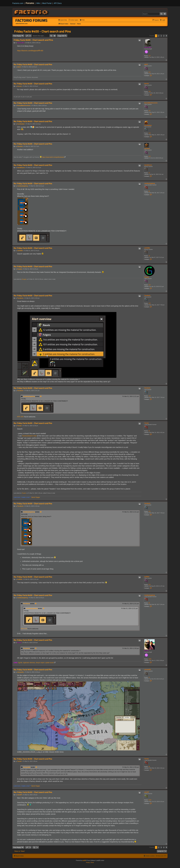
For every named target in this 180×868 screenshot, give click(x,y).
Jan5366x (147, 248)
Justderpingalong (150, 183)
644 (150, 285)
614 (150, 585)
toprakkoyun (148, 165)
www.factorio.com (22, 24)
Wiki (38, 3)
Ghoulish (147, 149)
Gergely (147, 277)
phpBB (84, 860)
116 (150, 133)
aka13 (146, 64)
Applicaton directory (29, 663)
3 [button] (161, 36)
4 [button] (164, 36)
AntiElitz (147, 577)
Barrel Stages (36, 497)
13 (149, 173)
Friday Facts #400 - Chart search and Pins (43, 31)
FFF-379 (20, 417)
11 (149, 677)
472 (150, 156)
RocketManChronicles (151, 103)
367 (150, 111)
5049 (150, 800)
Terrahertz (147, 295)
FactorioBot (148, 47)
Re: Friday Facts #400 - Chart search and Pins (33, 64)
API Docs (58, 3)
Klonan (146, 651)
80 (149, 191)
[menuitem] (73, 20)
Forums (30, 3)
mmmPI (147, 792)
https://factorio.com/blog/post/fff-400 (30, 51)
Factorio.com (18, 3)
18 (149, 256)
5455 (150, 659)
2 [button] (159, 36)
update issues (50, 663)
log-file (20, 663)
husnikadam (148, 125)
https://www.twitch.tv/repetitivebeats (53, 157)
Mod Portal (47, 3)
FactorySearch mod (29, 436)
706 (150, 91)
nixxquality (148, 669)
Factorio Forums (31, 20)
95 (149, 431)
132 (150, 303)
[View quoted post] (41, 396)
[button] (166, 36)
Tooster (147, 423)
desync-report (40, 663)
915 (150, 72)
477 (150, 56)
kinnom (147, 84)
